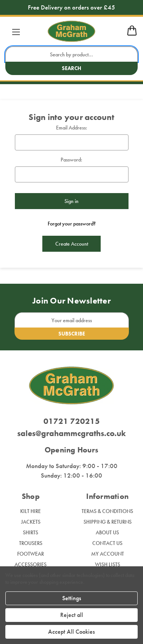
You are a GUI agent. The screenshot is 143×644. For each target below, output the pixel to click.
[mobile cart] (132, 34)
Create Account (72, 244)
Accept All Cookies (71, 632)
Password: (71, 160)
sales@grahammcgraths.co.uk (71, 433)
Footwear (31, 554)
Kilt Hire (31, 511)
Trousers (31, 543)
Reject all (72, 615)
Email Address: (72, 128)
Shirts (31, 532)
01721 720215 (72, 421)
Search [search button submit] (71, 68)
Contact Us (107, 543)
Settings (72, 598)
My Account (108, 554)
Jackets (31, 522)
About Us (107, 532)
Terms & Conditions (107, 511)
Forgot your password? (72, 224)
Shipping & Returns (108, 522)
